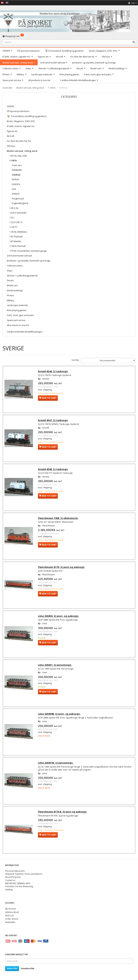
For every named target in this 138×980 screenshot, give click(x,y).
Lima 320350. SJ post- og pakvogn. (59, 617)
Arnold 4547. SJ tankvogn (53, 421)
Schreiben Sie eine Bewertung (19, 886)
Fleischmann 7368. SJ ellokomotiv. (59, 519)
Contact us (10, 880)
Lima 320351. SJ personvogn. (55, 667)
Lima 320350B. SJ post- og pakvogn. (60, 716)
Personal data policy (15, 871)
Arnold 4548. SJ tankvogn (53, 470)
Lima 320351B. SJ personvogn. (56, 765)
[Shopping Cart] (69, 36)
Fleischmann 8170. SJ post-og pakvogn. (62, 568)
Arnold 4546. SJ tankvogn (53, 372)
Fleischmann (49, 527)
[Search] (134, 42)
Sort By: (75, 360)
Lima (45, 625)
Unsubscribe (28, 968)
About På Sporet (13, 877)
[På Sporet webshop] (65, 20)
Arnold (46, 379)
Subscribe (12, 968)
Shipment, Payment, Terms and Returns (24, 874)
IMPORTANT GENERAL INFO (18, 883)
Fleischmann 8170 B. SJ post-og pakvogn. (63, 814)
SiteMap (9, 889)
